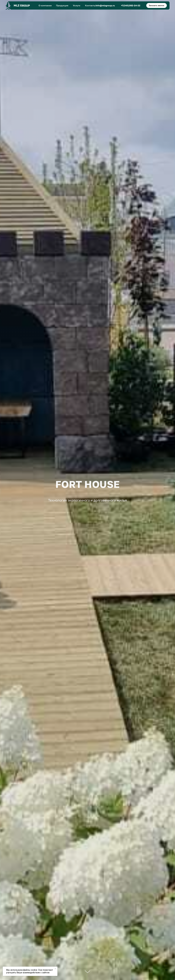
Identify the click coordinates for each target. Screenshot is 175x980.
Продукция (62, 5)
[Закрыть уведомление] (55, 969)
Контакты (90, 5)
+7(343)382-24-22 (131, 5)
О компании (45, 5)
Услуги (77, 5)
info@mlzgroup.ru (105, 5)
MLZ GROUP (22, 5)
